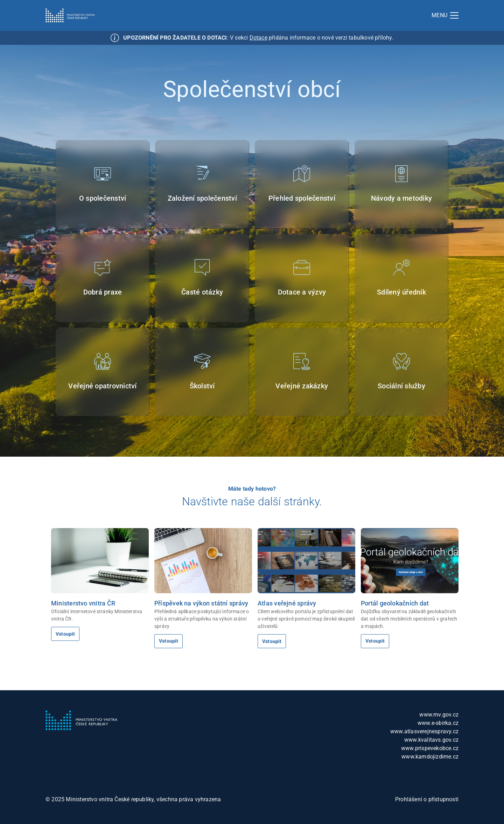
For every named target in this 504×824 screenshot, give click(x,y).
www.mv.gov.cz (439, 715)
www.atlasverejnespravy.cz (424, 731)
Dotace (258, 38)
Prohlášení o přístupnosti (427, 799)
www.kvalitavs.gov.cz (431, 740)
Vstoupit (65, 634)
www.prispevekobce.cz (430, 748)
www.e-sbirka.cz (438, 723)
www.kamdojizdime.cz (430, 757)
